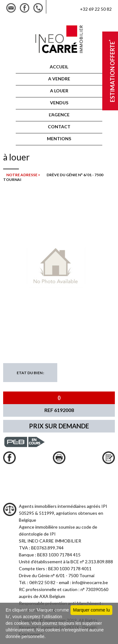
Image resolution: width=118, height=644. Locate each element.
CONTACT (59, 127)
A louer (59, 91)
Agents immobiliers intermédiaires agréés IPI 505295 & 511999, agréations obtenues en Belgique (63, 513)
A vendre (59, 79)
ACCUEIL (59, 67)
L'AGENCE (59, 115)
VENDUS (59, 103)
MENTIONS (59, 139)
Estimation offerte (112, 71)
